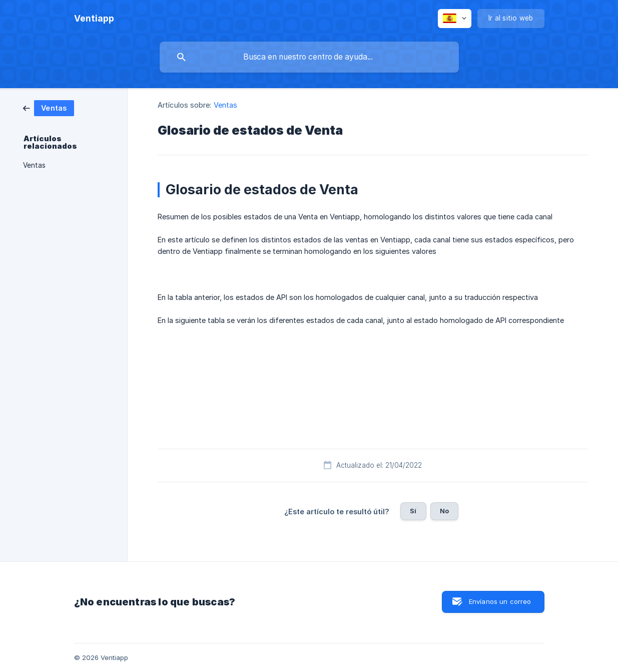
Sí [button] (413, 511)
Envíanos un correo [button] (500, 601)
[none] (94, 19)
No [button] (444, 511)
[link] (49, 107)
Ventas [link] (34, 165)
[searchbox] (309, 57)
